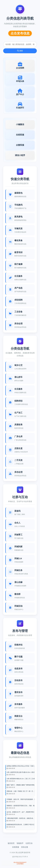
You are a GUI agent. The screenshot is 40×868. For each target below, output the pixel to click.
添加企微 (25, 847)
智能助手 (20, 843)
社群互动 (29, 843)
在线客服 (16, 847)
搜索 (20, 51)
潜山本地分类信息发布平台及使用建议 (20, 863)
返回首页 (11, 843)
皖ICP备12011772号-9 (20, 857)
